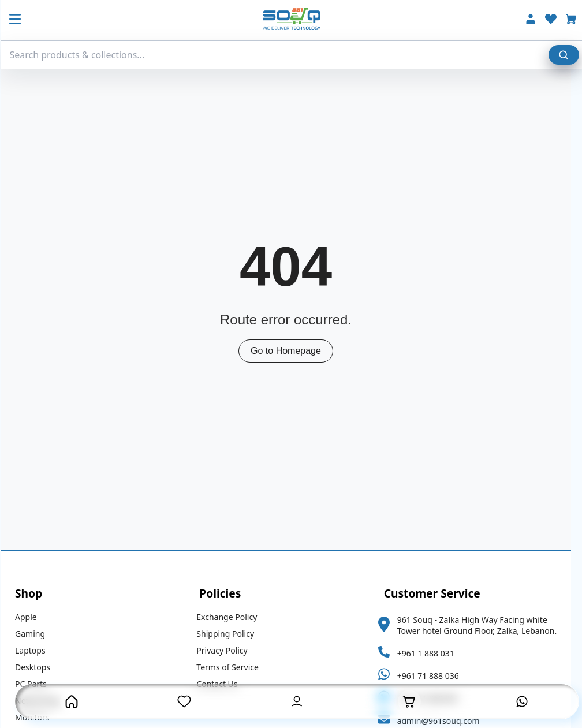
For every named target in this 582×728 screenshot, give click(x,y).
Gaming (35, 634)
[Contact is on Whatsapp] (522, 701)
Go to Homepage (291, 351)
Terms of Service (233, 667)
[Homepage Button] (72, 701)
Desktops (38, 667)
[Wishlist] (556, 20)
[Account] (536, 20)
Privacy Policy (227, 650)
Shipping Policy (230, 634)
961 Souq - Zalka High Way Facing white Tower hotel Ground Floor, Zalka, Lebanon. (482, 625)
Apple (31, 617)
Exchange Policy (232, 617)
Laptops (36, 650)
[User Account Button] (297, 701)
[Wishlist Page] (184, 701)
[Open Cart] (409, 701)
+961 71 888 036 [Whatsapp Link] (433, 676)
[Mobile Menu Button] (20, 20)
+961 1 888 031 (431, 653)
